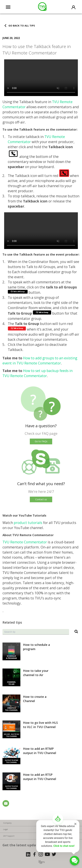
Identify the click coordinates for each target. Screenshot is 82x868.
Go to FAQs (41, 441)
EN (43, 862)
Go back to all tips (22, 25)
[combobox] (36, 632)
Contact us (41, 499)
